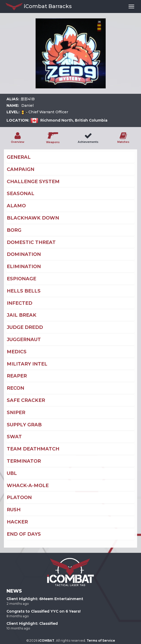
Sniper (16, 413)
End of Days (24, 534)
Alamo (16, 206)
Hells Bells (24, 291)
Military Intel (27, 364)
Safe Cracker (26, 400)
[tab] (70, 157)
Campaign (21, 169)
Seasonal (21, 194)
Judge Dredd (25, 327)
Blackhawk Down (33, 218)
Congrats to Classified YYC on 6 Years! (44, 611)
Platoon (19, 497)
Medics (17, 352)
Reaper (17, 376)
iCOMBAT (46, 640)
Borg (14, 230)
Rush (14, 510)
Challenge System (33, 182)
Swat (14, 437)
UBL (12, 473)
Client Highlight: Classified (32, 623)
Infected (20, 303)
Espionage (21, 279)
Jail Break (22, 315)
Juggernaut (24, 340)
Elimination (24, 267)
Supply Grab (24, 425)
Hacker (17, 522)
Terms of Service (101, 640)
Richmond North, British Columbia (74, 120)
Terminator (24, 461)
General (19, 157)
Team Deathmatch (33, 449)
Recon (15, 388)
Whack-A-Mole (28, 486)
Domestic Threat (31, 242)
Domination (24, 254)
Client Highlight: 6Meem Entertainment (45, 599)
